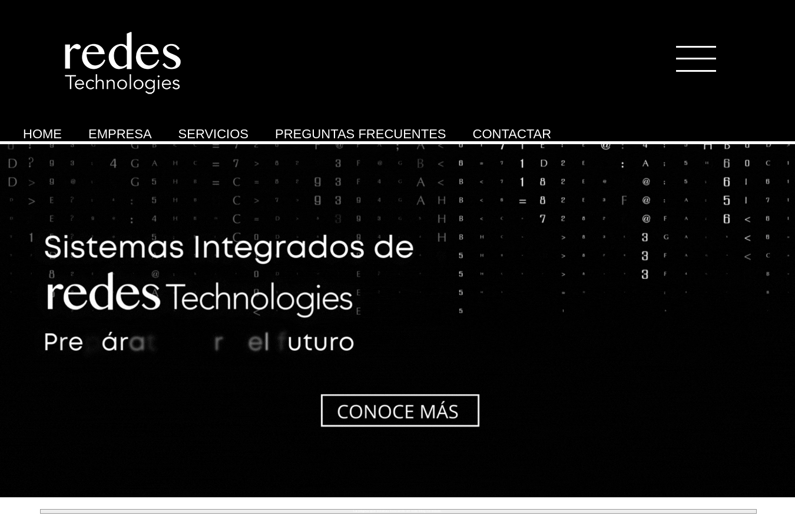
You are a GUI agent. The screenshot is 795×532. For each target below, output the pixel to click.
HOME (42, 134)
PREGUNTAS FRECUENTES (361, 134)
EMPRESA (120, 134)
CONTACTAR (512, 134)
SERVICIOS (213, 134)
